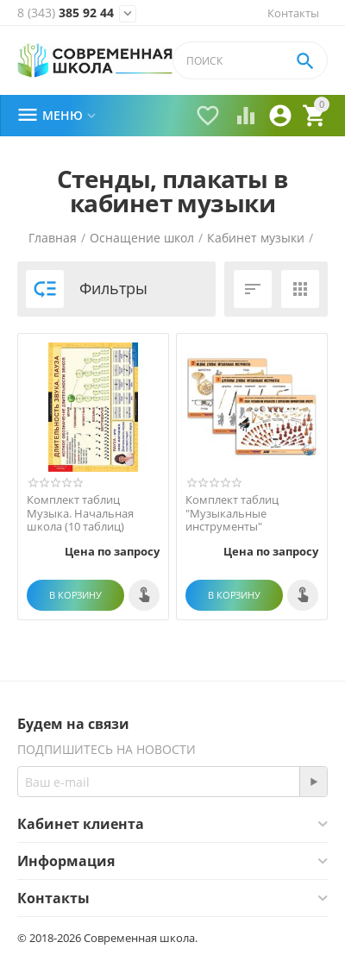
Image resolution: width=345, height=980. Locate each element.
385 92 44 (66, 13)
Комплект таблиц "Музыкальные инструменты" (232, 514)
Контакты (293, 13)
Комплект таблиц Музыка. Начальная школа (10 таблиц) (80, 514)
